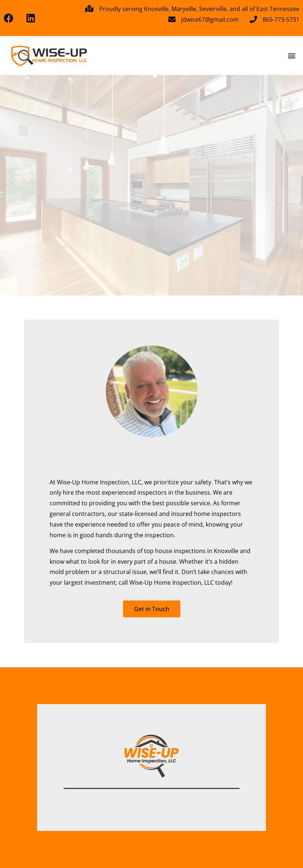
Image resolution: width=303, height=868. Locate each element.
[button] (291, 55)
